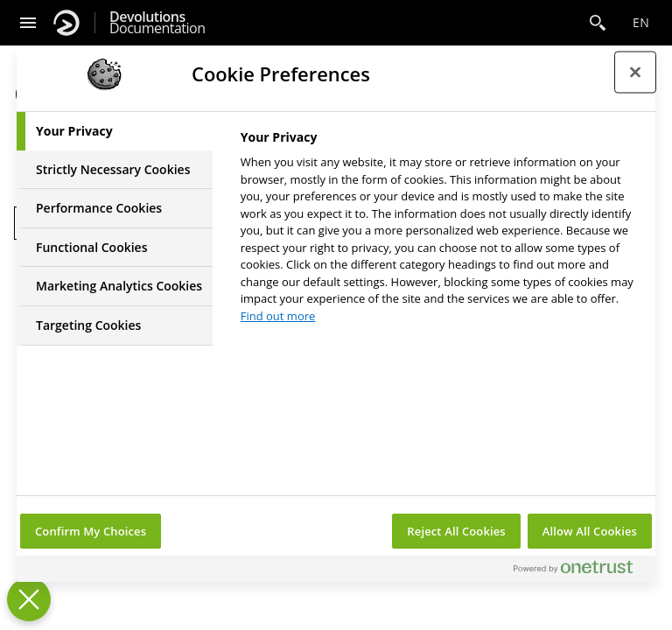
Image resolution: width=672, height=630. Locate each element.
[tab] (115, 131)
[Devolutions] (66, 23)
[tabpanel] (441, 231)
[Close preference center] (635, 72)
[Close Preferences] (29, 599)
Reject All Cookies (456, 531)
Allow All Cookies (590, 531)
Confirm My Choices (91, 531)
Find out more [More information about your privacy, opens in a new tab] (278, 316)
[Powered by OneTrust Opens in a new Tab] (580, 571)
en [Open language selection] (641, 22)
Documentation (157, 23)
